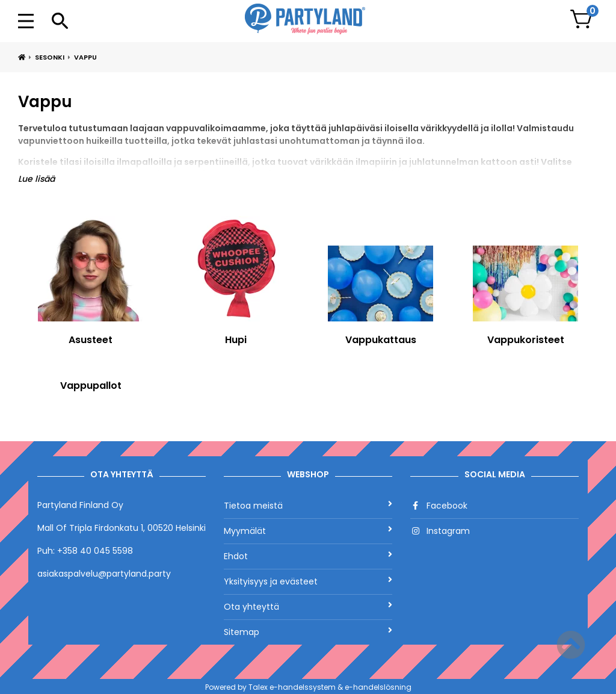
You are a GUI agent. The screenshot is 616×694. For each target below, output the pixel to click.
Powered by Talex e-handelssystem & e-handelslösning (308, 687)
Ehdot (308, 556)
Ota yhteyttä (308, 607)
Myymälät (308, 531)
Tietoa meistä (308, 506)
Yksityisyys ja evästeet (308, 581)
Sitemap (308, 632)
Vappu (85, 57)
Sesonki (50, 57)
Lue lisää (36, 179)
